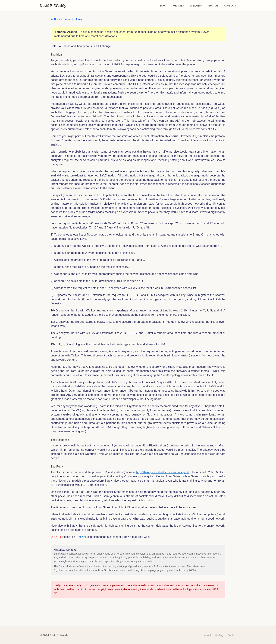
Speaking (196, 6)
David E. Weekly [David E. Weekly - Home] (53, 6)
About (162, 6)
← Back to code (60, 19)
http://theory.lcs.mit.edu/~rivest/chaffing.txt (162, 472)
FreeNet (81, 537)
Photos (213, 6)
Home (79, 19)
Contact (230, 6)
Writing (178, 6)
